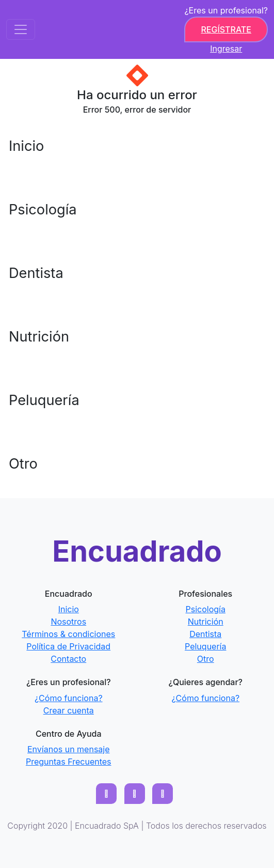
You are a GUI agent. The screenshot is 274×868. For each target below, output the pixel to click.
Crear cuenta (69, 710)
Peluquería (44, 400)
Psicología (43, 210)
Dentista (36, 273)
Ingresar (226, 49)
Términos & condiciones (68, 634)
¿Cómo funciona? (69, 698)
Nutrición (39, 337)
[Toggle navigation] (21, 29)
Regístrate (226, 29)
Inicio (26, 146)
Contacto (68, 659)
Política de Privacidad (68, 646)
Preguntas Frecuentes (69, 762)
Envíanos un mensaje (69, 749)
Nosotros (68, 622)
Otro (23, 464)
